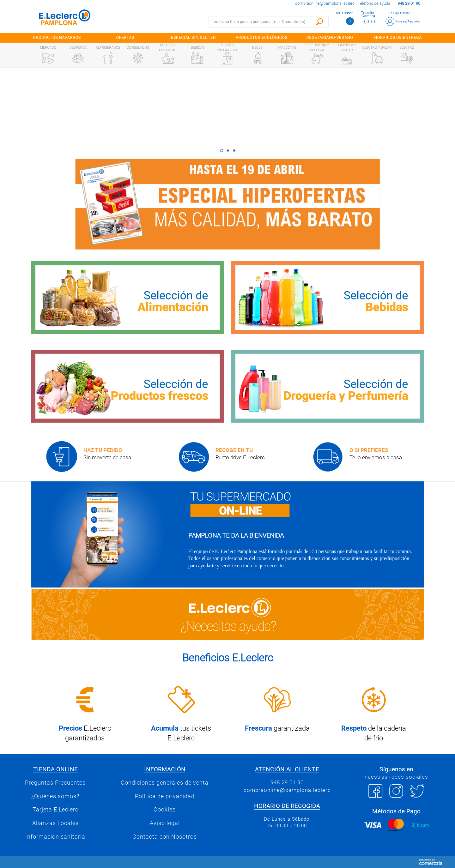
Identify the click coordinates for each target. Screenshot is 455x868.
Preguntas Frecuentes (55, 783)
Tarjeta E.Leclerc (55, 810)
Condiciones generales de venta (165, 783)
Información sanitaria (55, 837)
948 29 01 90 (287, 782)
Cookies (165, 810)
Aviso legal (165, 823)
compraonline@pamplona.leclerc (325, 3)
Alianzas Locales (55, 823)
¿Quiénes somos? (55, 796)
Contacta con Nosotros (165, 837)
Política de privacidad (165, 796)
